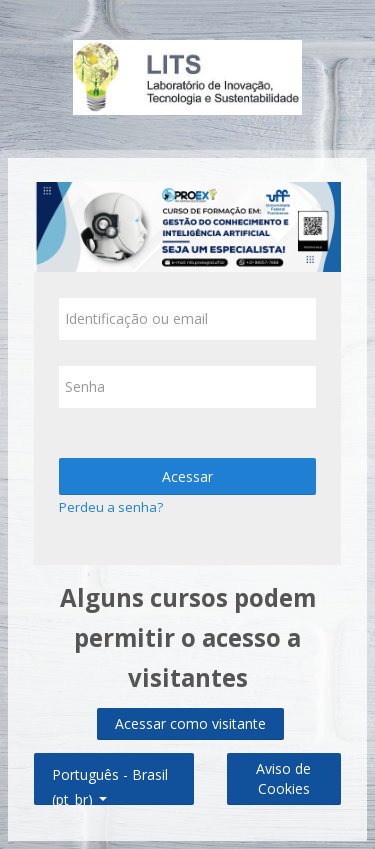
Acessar (187, 476)
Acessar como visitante (190, 723)
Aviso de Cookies (283, 778)
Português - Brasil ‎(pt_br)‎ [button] (110, 770)
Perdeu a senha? (111, 507)
